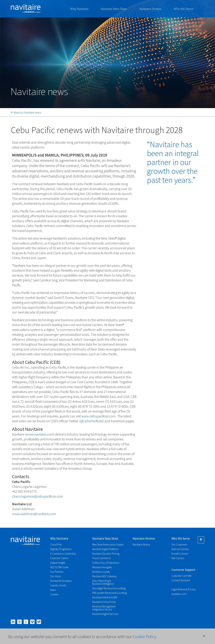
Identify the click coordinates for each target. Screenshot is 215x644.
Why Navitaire (79, 9)
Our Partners (57, 572)
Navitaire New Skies (114, 9)
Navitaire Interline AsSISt (105, 597)
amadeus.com (179, 594)
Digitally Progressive (61, 549)
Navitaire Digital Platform (105, 549)
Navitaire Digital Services (105, 614)
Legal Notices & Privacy (184, 589)
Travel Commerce (101, 558)
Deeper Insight (58, 563)
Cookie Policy (144, 637)
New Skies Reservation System (108, 545)
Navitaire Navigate (102, 567)
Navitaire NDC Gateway (104, 576)
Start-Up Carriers (180, 549)
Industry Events (58, 585)
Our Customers (179, 545)
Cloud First (56, 545)
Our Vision (56, 576)
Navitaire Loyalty (101, 572)
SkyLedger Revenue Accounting (109, 588)
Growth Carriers (180, 554)
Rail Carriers (178, 558)
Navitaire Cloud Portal (104, 602)
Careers (54, 594)
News (53, 590)
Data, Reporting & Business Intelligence (103, 582)
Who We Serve (184, 9)
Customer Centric (59, 558)
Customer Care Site (181, 576)
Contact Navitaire (181, 580)
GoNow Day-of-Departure (106, 563)
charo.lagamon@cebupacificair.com (38, 496)
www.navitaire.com (40, 434)
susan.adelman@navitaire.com (34, 514)
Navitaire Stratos (150, 9)
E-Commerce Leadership (63, 554)
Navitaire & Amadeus (61, 581)
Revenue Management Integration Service (104, 608)
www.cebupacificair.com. (99, 416)
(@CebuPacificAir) (91, 421)
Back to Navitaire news (26, 112)
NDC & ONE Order (59, 567)
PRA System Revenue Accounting (109, 593)
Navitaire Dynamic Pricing (106, 554)
